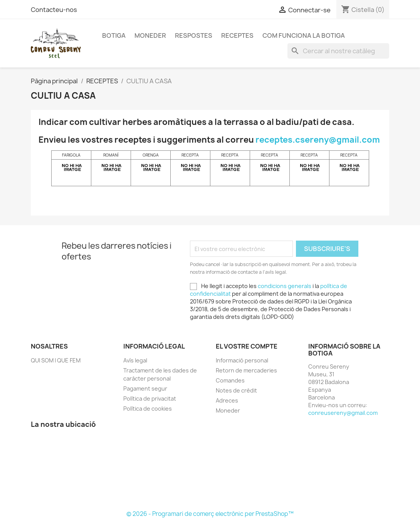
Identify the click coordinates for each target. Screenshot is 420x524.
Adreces (227, 400)
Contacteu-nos (54, 10)
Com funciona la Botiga (304, 35)
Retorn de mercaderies (246, 370)
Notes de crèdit (236, 390)
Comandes (230, 380)
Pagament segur (145, 388)
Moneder (150, 35)
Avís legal (135, 360)
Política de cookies (148, 409)
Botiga (114, 35)
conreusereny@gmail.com (343, 413)
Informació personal (242, 360)
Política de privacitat (150, 398)
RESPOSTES (194, 35)
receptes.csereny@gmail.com (318, 140)
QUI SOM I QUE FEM (56, 360)
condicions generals (285, 286)
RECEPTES (237, 35)
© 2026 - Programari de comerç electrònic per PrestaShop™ (210, 514)
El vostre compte (247, 346)
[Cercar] (338, 51)
